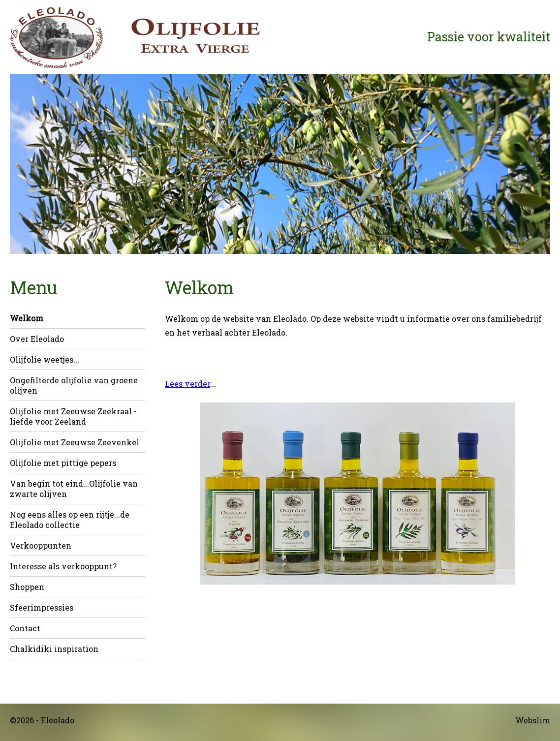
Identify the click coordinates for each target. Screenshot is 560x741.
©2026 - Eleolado (42, 720)
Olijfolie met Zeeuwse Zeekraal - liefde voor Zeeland (73, 416)
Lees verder (187, 384)
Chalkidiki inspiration (54, 649)
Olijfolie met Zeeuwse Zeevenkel (75, 442)
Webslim (533, 720)
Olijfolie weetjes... (45, 359)
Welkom (27, 318)
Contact (25, 628)
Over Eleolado (37, 339)
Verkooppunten (41, 545)
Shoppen (27, 587)
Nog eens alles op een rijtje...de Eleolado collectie (70, 520)
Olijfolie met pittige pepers (63, 463)
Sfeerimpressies (42, 607)
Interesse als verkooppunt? (63, 566)
